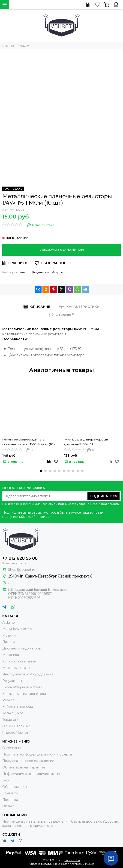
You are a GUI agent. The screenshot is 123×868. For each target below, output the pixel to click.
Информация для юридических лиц (32, 774)
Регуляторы (41, 272)
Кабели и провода (18, 707)
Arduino (9, 622)
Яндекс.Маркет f (16, 733)
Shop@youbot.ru (22, 570)
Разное (8, 700)
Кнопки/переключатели (22, 687)
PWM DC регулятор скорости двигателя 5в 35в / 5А (86, 442)
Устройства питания (19, 661)
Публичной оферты (105, 504)
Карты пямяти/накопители (24, 694)
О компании (12, 748)
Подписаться (103, 496)
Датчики (9, 642)
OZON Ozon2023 (16, 726)
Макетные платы (16, 668)
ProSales (58, 864)
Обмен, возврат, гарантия (24, 767)
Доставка (10, 800)
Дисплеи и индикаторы (22, 648)
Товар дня (11, 720)
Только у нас (13, 713)
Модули (57, 272)
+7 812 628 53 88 (20, 558)
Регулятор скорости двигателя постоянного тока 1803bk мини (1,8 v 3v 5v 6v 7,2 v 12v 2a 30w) (29, 442)
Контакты (10, 793)
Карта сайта (72, 860)
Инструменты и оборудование (28, 674)
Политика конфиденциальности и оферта (37, 754)
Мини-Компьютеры (18, 629)
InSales (90, 864)
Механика (11, 655)
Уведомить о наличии (61, 250)
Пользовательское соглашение (28, 761)
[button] (41, 471)
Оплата (8, 806)
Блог (6, 780)
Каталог (25, 272)
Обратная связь (15, 787)
